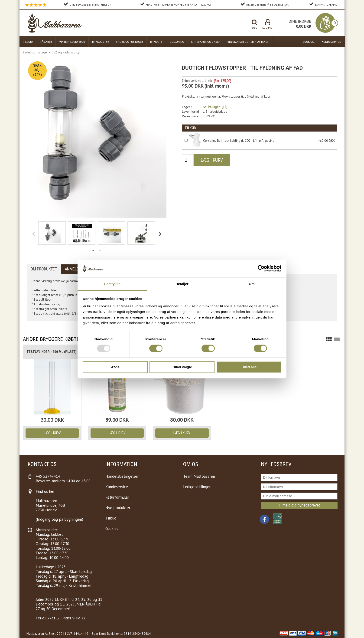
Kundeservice (331, 42)
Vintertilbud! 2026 (72, 42)
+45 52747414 (48, 476)
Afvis (115, 367)
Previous (33, 233)
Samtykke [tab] (112, 284)
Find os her (45, 491)
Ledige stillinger (197, 487)
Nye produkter (118, 508)
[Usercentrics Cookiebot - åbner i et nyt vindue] (261, 268)
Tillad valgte (182, 367)
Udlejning (177, 42)
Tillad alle (249, 367)
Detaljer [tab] (182, 284)
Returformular (117, 497)
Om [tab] (252, 284)
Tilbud (111, 518)
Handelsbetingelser (122, 476)
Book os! (309, 42)
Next (160, 233)
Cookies (112, 529)
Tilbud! (28, 42)
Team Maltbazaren (199, 476)
